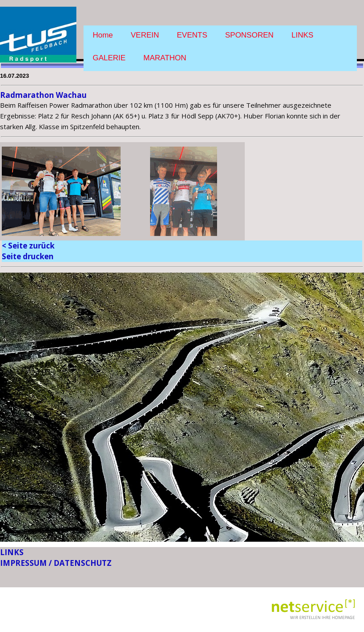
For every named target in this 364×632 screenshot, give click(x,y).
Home (103, 35)
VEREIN (145, 35)
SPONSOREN (249, 35)
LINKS (303, 35)
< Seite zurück (28, 246)
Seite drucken (28, 256)
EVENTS (192, 35)
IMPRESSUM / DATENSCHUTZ (56, 563)
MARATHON (165, 58)
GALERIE (109, 58)
